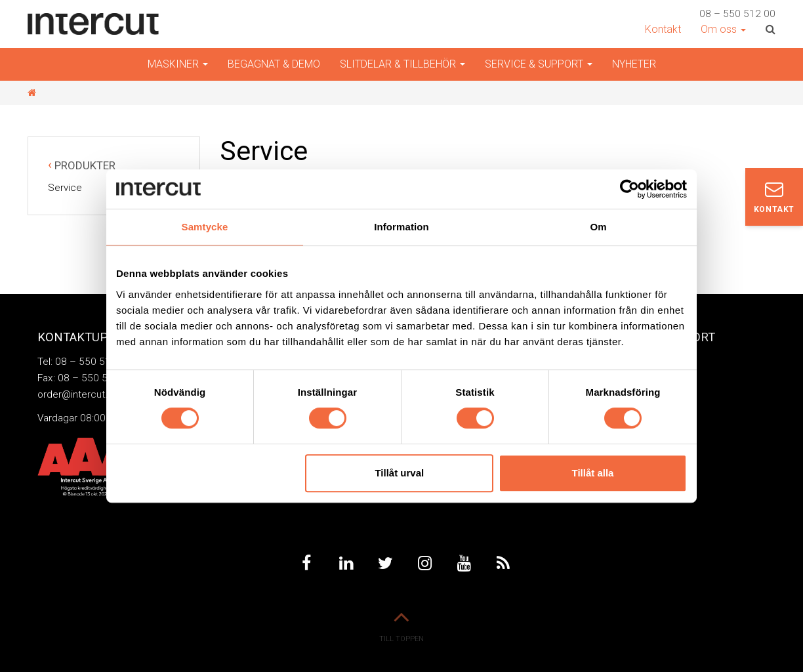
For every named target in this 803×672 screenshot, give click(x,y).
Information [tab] (401, 227)
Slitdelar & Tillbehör (402, 64)
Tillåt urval (399, 473)
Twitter (385, 563)
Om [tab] (598, 227)
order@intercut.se (78, 394)
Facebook (306, 563)
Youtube (464, 563)
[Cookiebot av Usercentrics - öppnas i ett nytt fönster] (629, 189)
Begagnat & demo (274, 64)
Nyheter (634, 64)
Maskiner (178, 64)
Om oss (723, 29)
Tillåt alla (592, 473)
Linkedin (346, 563)
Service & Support (539, 64)
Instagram (424, 563)
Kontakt (663, 29)
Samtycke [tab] (205, 227)
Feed (503, 563)
